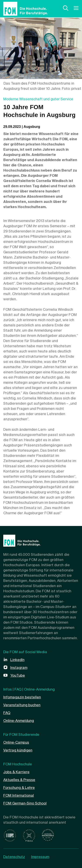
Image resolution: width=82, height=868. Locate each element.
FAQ (7, 713)
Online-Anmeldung (19, 721)
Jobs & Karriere (16, 772)
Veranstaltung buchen (22, 705)
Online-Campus (16, 742)
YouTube (18, 675)
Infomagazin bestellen (22, 697)
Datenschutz (14, 857)
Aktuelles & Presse (19, 780)
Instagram (19, 668)
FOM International (19, 795)
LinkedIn (17, 660)
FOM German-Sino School (25, 803)
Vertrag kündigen (18, 750)
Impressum (40, 857)
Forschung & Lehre (19, 788)
